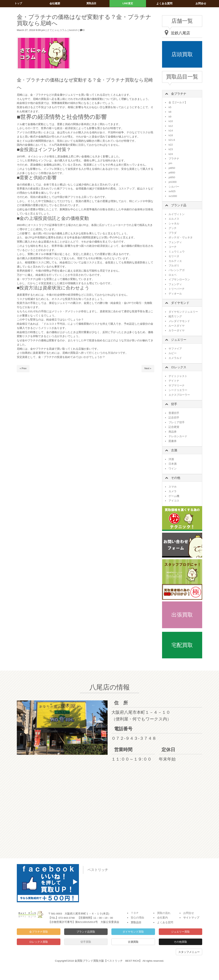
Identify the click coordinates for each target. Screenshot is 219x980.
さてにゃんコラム (58, 30)
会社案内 (162, 918)
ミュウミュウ (177, 252)
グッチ (173, 228)
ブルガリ (174, 266)
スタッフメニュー (189, 952)
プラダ (173, 233)
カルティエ (175, 261)
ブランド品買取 (86, 932)
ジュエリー (179, 340)
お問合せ (189, 913)
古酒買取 (133, 942)
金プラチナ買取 (39, 932)
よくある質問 (165, 922)
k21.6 (172, 140)
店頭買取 (182, 54)
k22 (171, 145)
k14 (171, 131)
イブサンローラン (179, 280)
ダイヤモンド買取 (133, 932)
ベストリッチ (98, 870)
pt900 (172, 173)
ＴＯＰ (135, 913)
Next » (148, 369)
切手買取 (86, 942)
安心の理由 (137, 918)
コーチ (173, 247)
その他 (176, 478)
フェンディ (175, 242)
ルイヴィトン (177, 214)
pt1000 (173, 182)
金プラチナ (179, 94)
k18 (171, 135)
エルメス (174, 219)
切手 (174, 404)
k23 (171, 149)
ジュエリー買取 (180, 932)
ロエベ (173, 275)
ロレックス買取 (39, 942)
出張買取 (182, 615)
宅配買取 (182, 645)
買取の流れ (164, 913)
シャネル (174, 224)
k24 (171, 154)
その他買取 (180, 942)
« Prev (23, 369)
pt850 (172, 168)
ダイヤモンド (180, 303)
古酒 (174, 450)
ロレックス (179, 367)
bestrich (75, 30)
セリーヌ (174, 256)
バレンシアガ (177, 270)
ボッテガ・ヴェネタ (181, 238)
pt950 (172, 177)
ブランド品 (179, 205)
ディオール (175, 294)
